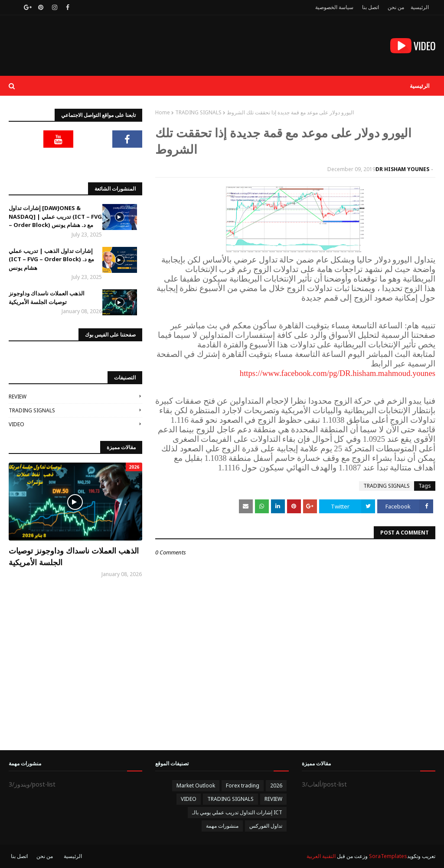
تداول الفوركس (266, 826)
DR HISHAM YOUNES (402, 169)
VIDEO (16, 424)
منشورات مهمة (222, 826)
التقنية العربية (321, 856)
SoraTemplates (388, 856)
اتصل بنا (371, 7)
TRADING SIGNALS (198, 112)
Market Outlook (196, 785)
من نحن (396, 7)
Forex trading (243, 785)
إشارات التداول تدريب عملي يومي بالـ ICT (237, 812)
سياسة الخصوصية (334, 7)
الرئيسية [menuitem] (420, 86)
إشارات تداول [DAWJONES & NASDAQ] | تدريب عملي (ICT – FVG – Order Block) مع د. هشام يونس (55, 216)
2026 (276, 785)
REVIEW (18, 397)
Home (163, 112)
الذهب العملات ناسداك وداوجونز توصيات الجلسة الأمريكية (47, 298)
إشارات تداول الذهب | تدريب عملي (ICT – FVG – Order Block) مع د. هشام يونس (51, 259)
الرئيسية (420, 7)
